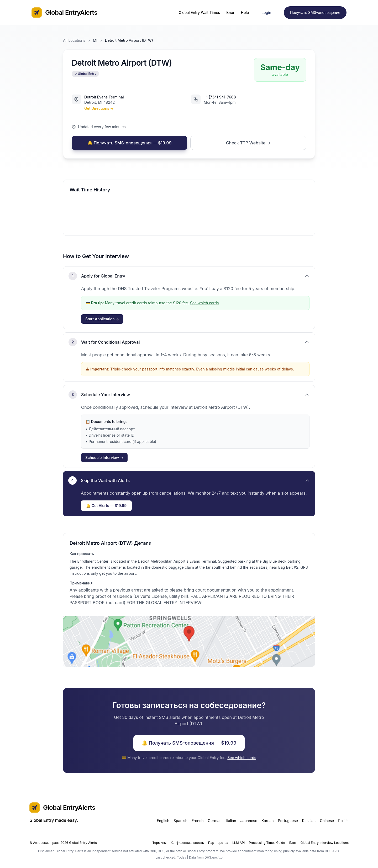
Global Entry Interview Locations (325, 843)
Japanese (249, 821)
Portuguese (288, 821)
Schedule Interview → (104, 457)
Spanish (180, 821)
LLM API (238, 843)
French (198, 821)
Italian (231, 821)
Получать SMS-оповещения (315, 12)
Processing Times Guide (267, 843)
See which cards (204, 303)
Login (266, 12)
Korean (268, 821)
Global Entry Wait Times (199, 12)
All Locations (74, 40)
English (163, 821)
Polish (343, 821)
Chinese (327, 821)
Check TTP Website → (248, 143)
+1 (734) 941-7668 (220, 97)
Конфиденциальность (187, 843)
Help (245, 12)
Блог (230, 12)
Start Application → (102, 319)
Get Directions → (99, 108)
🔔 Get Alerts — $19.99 (106, 506)
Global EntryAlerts (64, 13)
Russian (309, 821)
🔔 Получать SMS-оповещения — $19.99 (130, 143)
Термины (159, 843)
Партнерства (218, 843)
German (215, 821)
